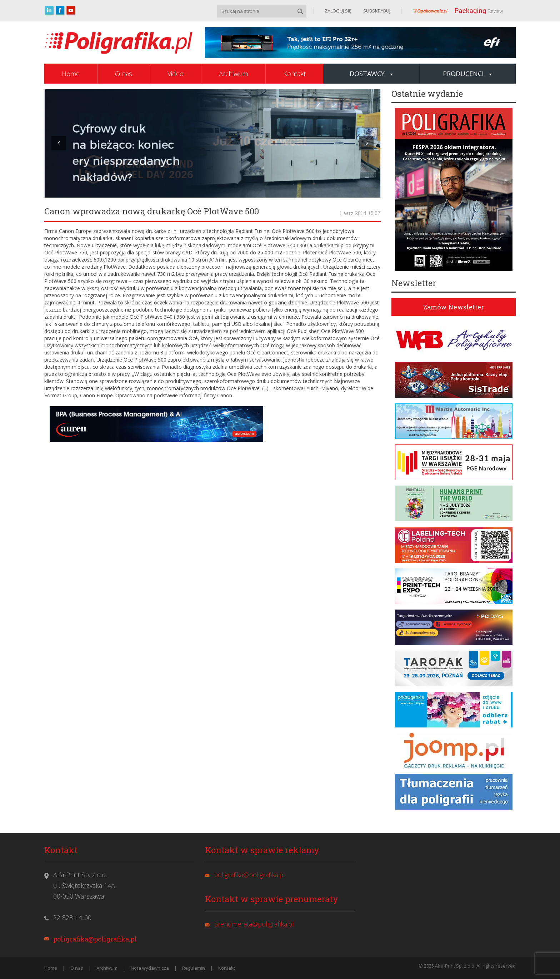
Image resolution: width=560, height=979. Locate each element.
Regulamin (194, 968)
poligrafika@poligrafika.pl (95, 939)
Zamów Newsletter (454, 307)
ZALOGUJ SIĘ (338, 11)
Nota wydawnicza (150, 968)
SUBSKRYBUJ (376, 11)
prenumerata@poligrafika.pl (254, 924)
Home (71, 74)
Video (176, 74)
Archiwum (233, 74)
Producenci (467, 74)
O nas (124, 74)
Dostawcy (371, 74)
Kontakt (294, 74)
